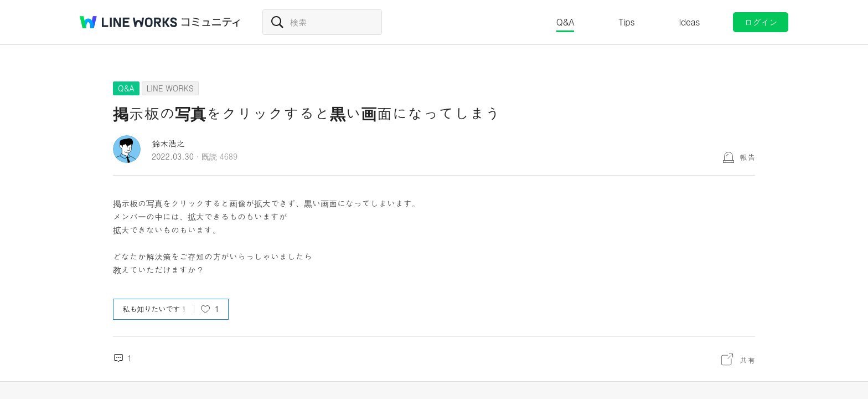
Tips (626, 22)
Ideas (689, 22)
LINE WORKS (170, 88)
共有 (747, 360)
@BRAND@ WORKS (128, 22)
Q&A (565, 22)
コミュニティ (211, 22)
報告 (747, 157)
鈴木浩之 (168, 143)
